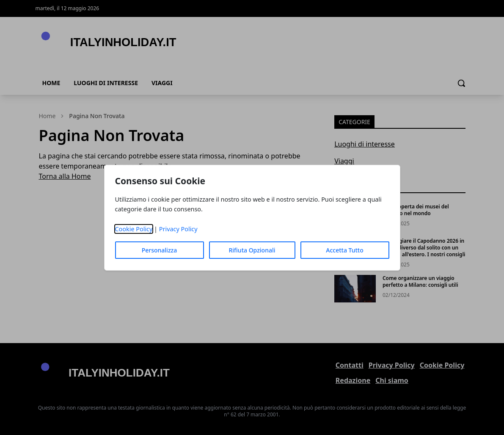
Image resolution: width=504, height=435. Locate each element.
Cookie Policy (134, 229)
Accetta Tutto (345, 250)
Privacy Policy (178, 229)
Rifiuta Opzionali (252, 250)
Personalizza (160, 250)
